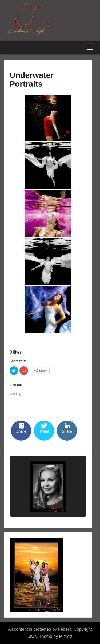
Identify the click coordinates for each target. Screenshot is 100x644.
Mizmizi (66, 636)
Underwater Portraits (32, 79)
